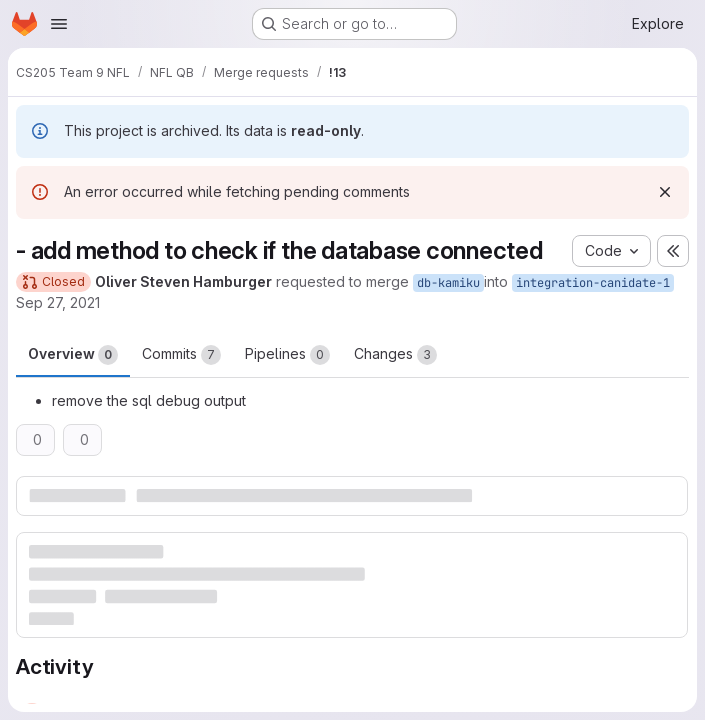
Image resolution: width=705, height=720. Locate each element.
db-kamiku (448, 283)
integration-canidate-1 (593, 283)
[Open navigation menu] (59, 24)
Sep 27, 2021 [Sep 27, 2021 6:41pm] (58, 302)
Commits (181, 355)
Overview (73, 355)
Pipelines (287, 355)
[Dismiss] (665, 192)
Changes (395, 355)
